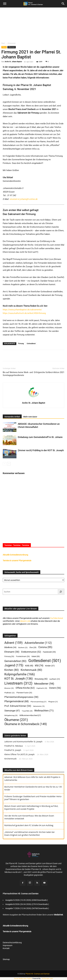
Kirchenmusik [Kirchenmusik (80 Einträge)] (31, 670)
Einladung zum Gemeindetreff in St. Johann (40, 437)
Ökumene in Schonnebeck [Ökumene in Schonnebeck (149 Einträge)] (26, 724)
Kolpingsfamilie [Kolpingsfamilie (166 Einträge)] (20, 674)
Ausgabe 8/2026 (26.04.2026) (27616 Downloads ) (27, 904)
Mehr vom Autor (30, 417)
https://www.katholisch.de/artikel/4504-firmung (24, 313)
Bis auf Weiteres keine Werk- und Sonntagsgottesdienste (18, 374)
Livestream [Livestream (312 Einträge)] (18, 683)
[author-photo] (34, 399)
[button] (63, 4)
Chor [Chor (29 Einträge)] (33, 647)
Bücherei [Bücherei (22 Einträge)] (23, 647)
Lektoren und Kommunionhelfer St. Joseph (23, 742)
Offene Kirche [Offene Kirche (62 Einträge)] (25, 688)
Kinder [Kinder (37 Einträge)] (50, 666)
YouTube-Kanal (56, 618)
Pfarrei (4, 47)
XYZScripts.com (47, 979)
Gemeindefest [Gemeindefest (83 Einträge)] (15, 661)
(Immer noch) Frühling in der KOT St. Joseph (41, 450)
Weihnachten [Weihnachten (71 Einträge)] (44, 711)
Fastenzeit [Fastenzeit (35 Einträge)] (49, 652)
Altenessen (12, 43)
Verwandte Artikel (12, 417)
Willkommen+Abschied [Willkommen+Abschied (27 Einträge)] (30, 715)
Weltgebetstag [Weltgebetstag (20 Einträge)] (11, 716)
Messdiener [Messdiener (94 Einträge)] (44, 684)
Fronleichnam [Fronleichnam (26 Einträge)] (23, 656)
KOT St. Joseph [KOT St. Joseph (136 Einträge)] (19, 679)
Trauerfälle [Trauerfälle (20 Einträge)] (27, 711)
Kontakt (6, 948)
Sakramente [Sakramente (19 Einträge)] (39, 706)
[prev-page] (4, 464)
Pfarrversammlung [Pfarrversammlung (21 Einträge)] (39, 702)
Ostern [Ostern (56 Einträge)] (55, 688)
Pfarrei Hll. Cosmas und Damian (38, 974)
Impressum (8, 945)
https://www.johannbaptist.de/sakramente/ (22, 310)
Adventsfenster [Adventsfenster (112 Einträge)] (38, 643)
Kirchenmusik (10, 759)
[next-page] (9, 464)
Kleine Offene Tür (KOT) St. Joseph (19, 754)
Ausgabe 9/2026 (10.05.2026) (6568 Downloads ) (27, 900)
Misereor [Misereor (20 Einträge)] (9, 688)
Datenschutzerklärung (12, 943)
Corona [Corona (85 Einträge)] (45, 647)
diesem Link (25, 621)
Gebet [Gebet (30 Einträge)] (36, 656)
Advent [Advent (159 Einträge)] (13, 643)
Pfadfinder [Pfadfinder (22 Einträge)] (9, 693)
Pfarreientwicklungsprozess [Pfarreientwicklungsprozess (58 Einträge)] (21, 697)
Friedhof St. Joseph (13, 750)
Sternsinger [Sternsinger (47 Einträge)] (12, 711)
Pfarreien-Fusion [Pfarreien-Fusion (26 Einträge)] (24, 693)
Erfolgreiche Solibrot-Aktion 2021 (49, 372)
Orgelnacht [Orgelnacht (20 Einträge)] (42, 688)
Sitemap (6, 959)
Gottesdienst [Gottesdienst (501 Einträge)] (45, 661)
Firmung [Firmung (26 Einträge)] (9, 656)
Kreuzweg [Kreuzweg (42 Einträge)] (41, 679)
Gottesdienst (31, 344)
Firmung (21, 344)
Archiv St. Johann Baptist (13, 62)
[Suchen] (61, 592)
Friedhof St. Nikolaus (14, 746)
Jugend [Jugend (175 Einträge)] (14, 665)
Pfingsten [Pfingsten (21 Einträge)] (53, 702)
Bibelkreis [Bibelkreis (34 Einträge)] (10, 647)
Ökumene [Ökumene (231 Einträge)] (16, 720)
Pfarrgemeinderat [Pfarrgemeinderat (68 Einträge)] (17, 701)
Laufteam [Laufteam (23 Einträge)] (55, 679)
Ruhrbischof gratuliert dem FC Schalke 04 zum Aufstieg (29, 825)
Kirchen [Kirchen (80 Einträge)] (12, 670)
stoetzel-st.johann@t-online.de (23, 199)
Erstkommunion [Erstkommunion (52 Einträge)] (31, 652)
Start (3, 43)
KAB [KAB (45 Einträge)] (29, 666)
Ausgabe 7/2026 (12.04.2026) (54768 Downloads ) (27, 908)
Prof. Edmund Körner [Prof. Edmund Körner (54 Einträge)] (18, 706)
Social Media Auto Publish (23, 979)
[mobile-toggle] (5, 4)
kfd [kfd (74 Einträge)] (39, 665)
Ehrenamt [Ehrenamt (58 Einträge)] (12, 652)
